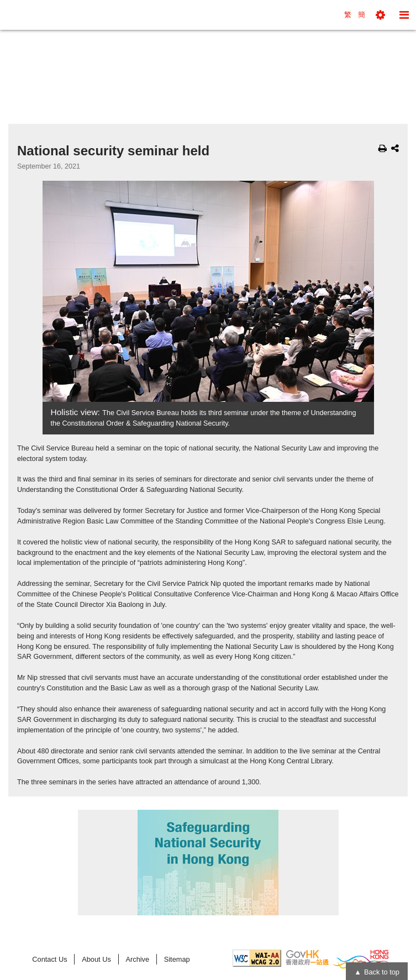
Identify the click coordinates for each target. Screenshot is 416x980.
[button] (380, 15)
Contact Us (49, 959)
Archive (137, 959)
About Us (96, 959)
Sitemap (177, 959)
